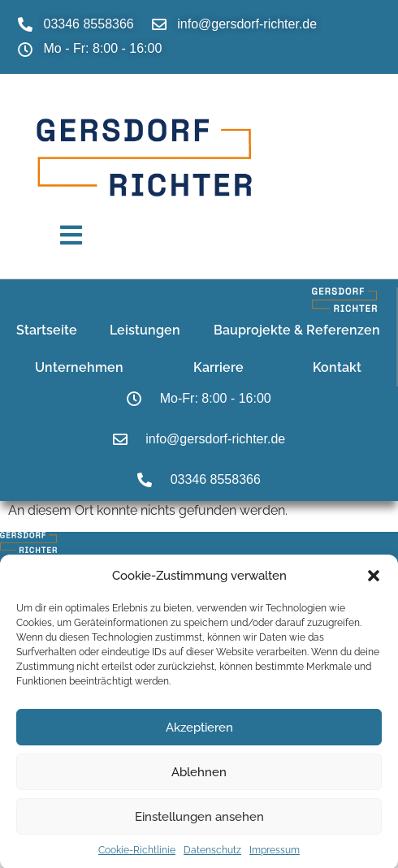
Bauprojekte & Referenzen (297, 329)
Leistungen (145, 329)
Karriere (218, 367)
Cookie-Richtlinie (137, 857)
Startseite (47, 329)
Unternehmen (79, 367)
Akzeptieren (199, 734)
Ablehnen (199, 779)
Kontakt (337, 367)
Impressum (275, 857)
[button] (374, 583)
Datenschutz (212, 857)
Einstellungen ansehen (199, 823)
